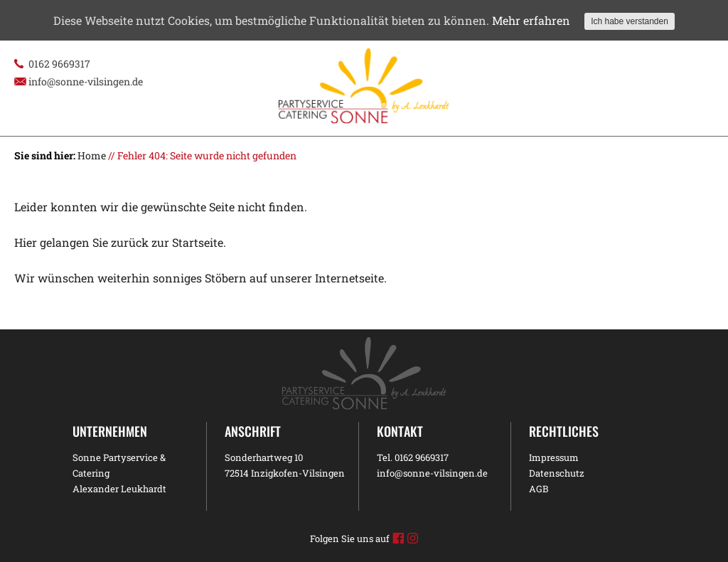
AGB (539, 489)
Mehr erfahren (531, 20)
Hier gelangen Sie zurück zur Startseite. (120, 242)
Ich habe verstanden (630, 21)
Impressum (554, 457)
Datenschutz (557, 473)
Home (92, 155)
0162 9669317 (59, 64)
